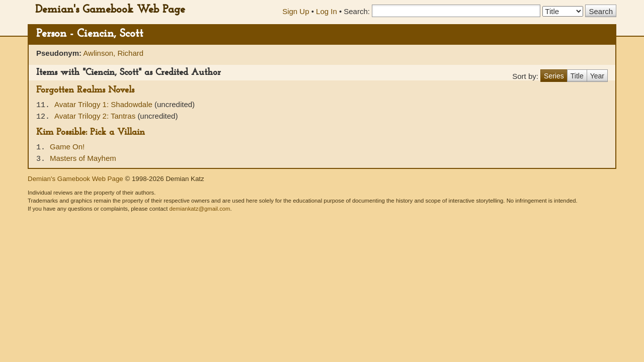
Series (554, 76)
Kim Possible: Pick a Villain (91, 132)
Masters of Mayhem (83, 158)
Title (577, 76)
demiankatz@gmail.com (199, 209)
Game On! (67, 147)
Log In (327, 11)
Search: (357, 11)
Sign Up (296, 11)
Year (597, 76)
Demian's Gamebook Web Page (110, 10)
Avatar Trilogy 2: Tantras (96, 116)
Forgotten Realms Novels (85, 90)
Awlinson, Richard (113, 53)
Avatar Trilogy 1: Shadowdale (104, 104)
